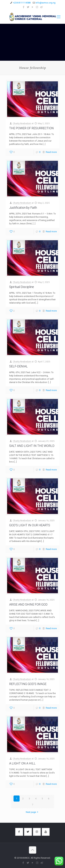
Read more (51, 152)
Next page (32, 812)
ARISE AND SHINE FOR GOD (28, 604)
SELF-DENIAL (18, 366)
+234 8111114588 (22, 3)
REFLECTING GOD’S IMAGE (28, 684)
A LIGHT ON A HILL (22, 763)
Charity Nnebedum (22, 123)
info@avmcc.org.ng (46, 3)
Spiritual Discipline (22, 287)
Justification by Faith (23, 208)
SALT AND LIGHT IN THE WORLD (32, 446)
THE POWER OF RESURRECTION (31, 128)
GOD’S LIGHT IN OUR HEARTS (30, 525)
